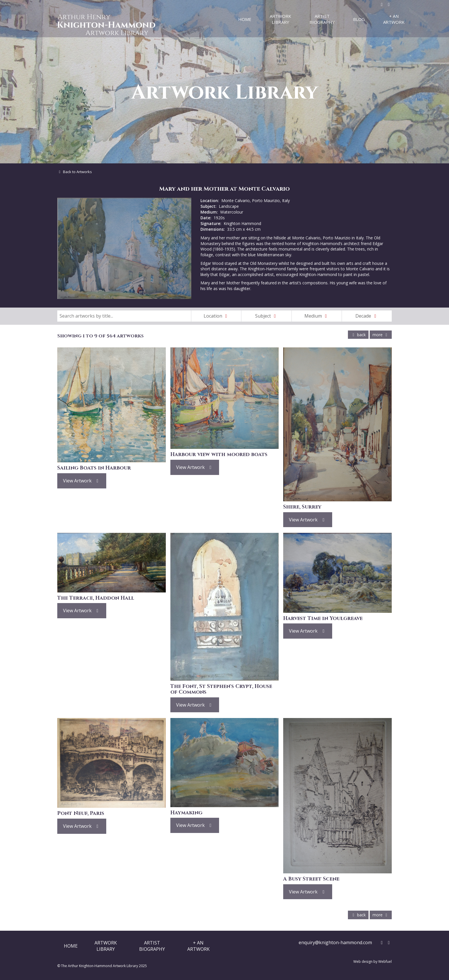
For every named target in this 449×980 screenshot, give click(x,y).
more (381, 335)
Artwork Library (280, 19)
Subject (267, 316)
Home (245, 19)
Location (216, 316)
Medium (317, 316)
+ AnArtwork (198, 946)
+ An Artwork (394, 19)
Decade (367, 316)
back (358, 335)
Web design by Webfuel (373, 962)
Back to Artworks (75, 172)
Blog (359, 19)
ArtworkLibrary (106, 946)
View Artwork (82, 481)
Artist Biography (322, 19)
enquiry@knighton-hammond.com (335, 942)
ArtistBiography (152, 946)
